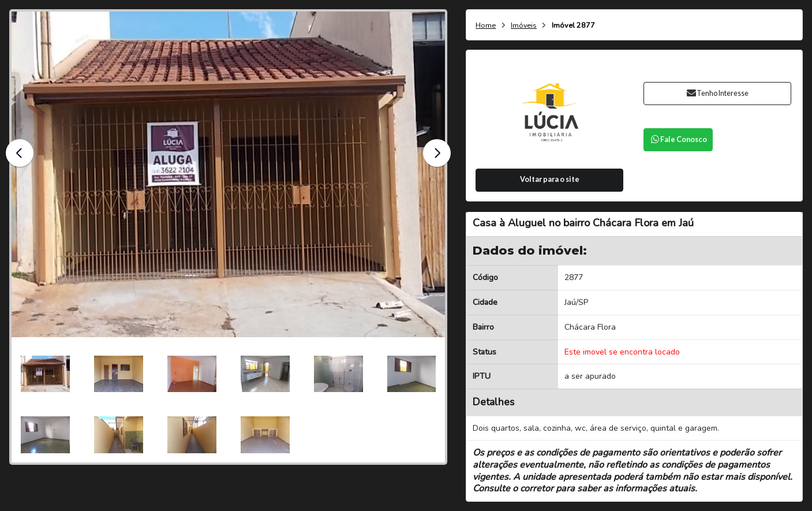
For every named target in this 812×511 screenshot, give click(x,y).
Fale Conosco (678, 139)
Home (486, 26)
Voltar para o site (550, 179)
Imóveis (524, 26)
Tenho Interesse (718, 93)
